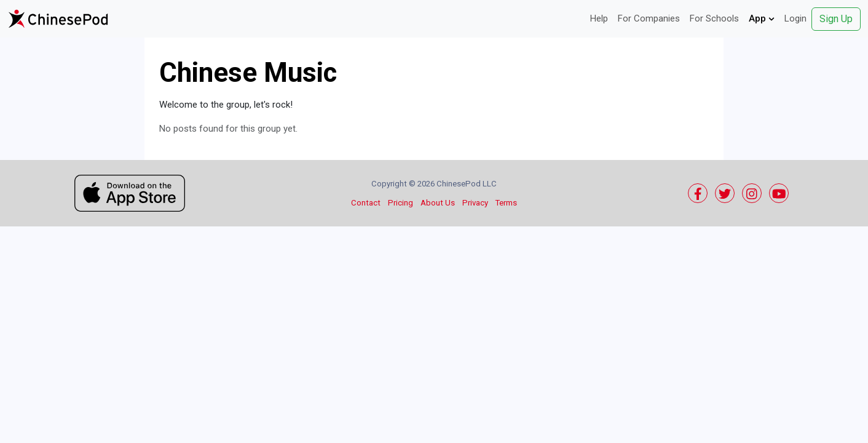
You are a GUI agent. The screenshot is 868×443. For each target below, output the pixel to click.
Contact (366, 203)
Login (795, 18)
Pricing (400, 203)
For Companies (649, 18)
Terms (506, 203)
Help (599, 18)
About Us (438, 203)
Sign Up (836, 19)
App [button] (762, 18)
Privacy (475, 203)
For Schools (714, 18)
